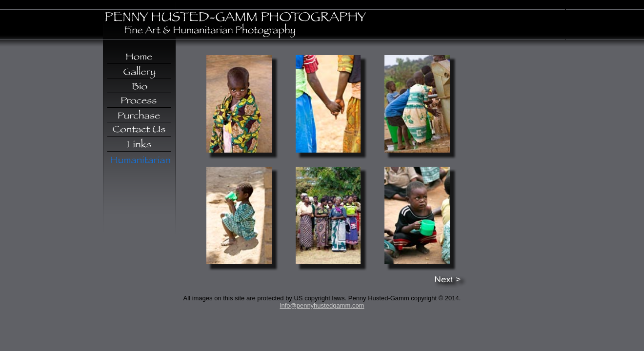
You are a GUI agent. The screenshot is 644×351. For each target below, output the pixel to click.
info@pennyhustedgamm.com (322, 305)
